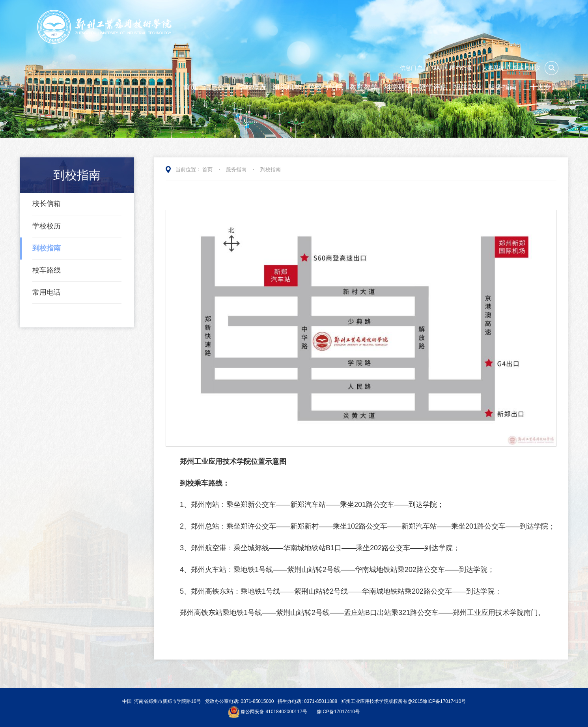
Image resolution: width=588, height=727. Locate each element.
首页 (207, 169)
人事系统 (493, 68)
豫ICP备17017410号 (338, 712)
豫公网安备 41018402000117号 (274, 712)
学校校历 (47, 226)
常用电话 (47, 292)
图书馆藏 (461, 68)
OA (436, 68)
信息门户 (411, 68)
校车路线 (47, 270)
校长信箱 (47, 204)
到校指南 (47, 248)
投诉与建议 (526, 68)
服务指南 (236, 169)
